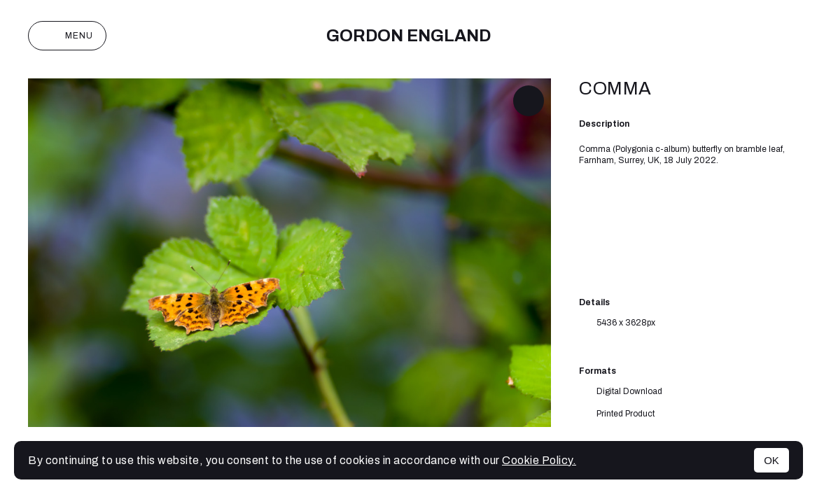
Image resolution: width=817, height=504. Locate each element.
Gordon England (408, 36)
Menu (67, 36)
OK (771, 460)
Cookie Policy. (539, 460)
